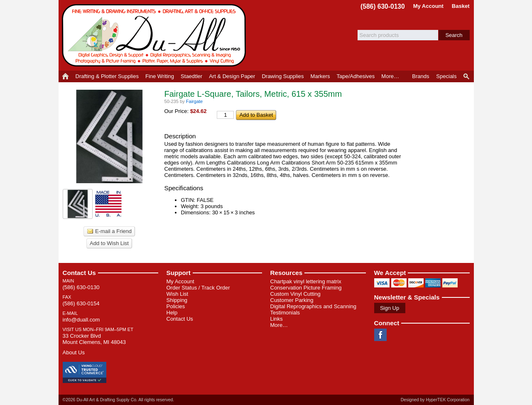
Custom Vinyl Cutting (295, 294)
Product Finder (467, 76)
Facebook (380, 335)
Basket (461, 6)
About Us (74, 352)
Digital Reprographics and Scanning (313, 306)
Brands (420, 76)
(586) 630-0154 (81, 303)
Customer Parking (292, 300)
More (390, 76)
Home (65, 76)
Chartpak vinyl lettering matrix (306, 281)
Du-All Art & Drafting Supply (155, 35)
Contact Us (79, 273)
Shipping (177, 300)
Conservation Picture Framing (306, 288)
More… (279, 325)
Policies (176, 306)
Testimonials (285, 313)
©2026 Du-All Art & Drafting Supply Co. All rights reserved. (119, 400)
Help (172, 313)
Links (277, 319)
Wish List (178, 294)
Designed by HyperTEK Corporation (435, 400)
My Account (428, 6)
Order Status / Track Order (198, 288)
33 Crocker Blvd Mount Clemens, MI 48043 (94, 339)
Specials (446, 76)
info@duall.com (81, 320)
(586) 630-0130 (383, 6)
